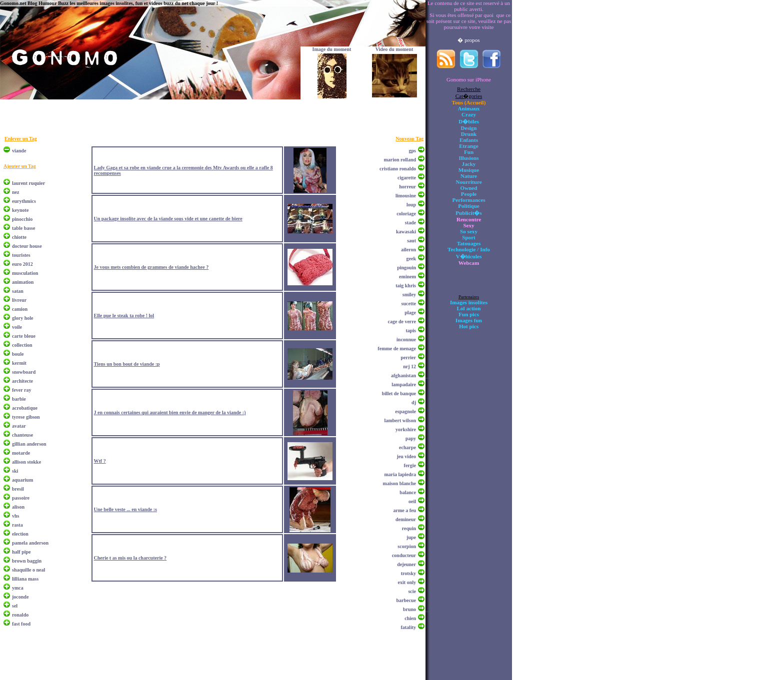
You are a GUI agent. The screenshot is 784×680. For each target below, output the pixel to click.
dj (414, 402)
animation (23, 282)
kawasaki (406, 232)
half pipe (21, 552)
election (20, 534)
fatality (408, 627)
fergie (410, 465)
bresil (18, 489)
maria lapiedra (400, 474)
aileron (408, 250)
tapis (411, 331)
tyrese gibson (26, 417)
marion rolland (400, 160)
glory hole (23, 318)
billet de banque (399, 393)
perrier (408, 357)
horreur (407, 187)
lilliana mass (25, 579)
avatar (19, 426)
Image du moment (332, 49)
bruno (409, 609)
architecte (22, 381)
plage (410, 313)
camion (20, 309)
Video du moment (394, 49)
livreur (19, 300)
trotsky (408, 573)
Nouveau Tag (409, 139)
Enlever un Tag (21, 139)
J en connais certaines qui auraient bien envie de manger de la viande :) (169, 412)
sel (15, 606)
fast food (21, 624)
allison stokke (26, 462)
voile (17, 327)
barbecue (406, 600)
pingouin (406, 268)
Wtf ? (99, 461)
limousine (406, 196)
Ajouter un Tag (20, 166)
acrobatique (25, 408)
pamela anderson (30, 543)
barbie (19, 399)
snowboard (24, 372)
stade (410, 223)
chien (410, 618)
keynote (20, 210)
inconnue (406, 340)
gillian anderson (29, 444)
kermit (19, 363)
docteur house (27, 246)
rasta (17, 525)
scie (412, 591)
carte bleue (24, 336)
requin (409, 528)
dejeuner (406, 564)
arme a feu (404, 510)
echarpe (407, 447)
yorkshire (406, 429)
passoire (21, 498)
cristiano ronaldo (398, 169)
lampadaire (404, 384)
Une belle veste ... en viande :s (125, 509)
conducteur (404, 555)
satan (18, 291)
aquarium (22, 480)
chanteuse (22, 435)
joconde (20, 597)
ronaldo (20, 615)
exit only (407, 582)
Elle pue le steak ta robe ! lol (124, 316)
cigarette (407, 178)
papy (411, 438)
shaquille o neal (28, 570)
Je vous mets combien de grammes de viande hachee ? (151, 267)
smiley (409, 295)
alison (18, 507)
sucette (409, 304)
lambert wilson (400, 420)
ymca (18, 588)
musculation (25, 273)
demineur (406, 519)
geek (411, 259)
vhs (15, 516)
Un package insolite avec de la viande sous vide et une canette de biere (168, 219)
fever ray (21, 390)
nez (15, 192)
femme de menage (397, 348)
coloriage (406, 214)
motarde (21, 453)
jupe (411, 537)
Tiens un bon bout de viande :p (126, 364)
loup (411, 205)
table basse (23, 228)
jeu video (406, 456)
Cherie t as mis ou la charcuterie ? (130, 558)
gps (412, 151)
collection (22, 345)
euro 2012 (22, 264)
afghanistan (403, 375)
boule (18, 354)
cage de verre (402, 322)
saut (411, 241)
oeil (412, 501)
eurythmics (24, 201)
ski (15, 471)
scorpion (407, 546)
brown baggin (27, 561)
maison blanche (399, 483)
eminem (407, 277)
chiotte (19, 237)
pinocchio (22, 219)
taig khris (406, 286)
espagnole (405, 411)
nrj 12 (409, 366)
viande (19, 151)
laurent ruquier (28, 183)
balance (408, 492)
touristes (21, 255)
